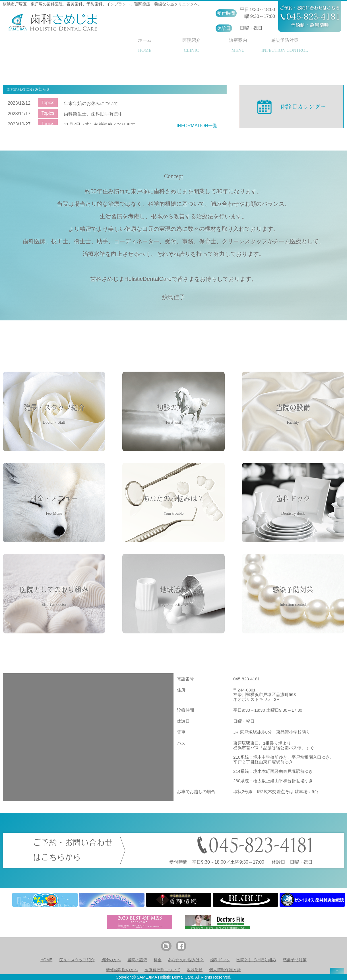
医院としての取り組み (256, 960)
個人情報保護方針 (225, 970)
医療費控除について (162, 970)
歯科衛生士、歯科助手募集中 (93, 114)
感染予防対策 (295, 960)
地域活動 (195, 970)
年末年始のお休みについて (91, 103)
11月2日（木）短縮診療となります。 (102, 124)
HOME (46, 960)
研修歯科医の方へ (122, 970)
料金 (158, 960)
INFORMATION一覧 (197, 126)
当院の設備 (137, 960)
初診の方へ (111, 960)
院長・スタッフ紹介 (77, 960)
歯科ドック (220, 960)
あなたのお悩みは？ (186, 960)
